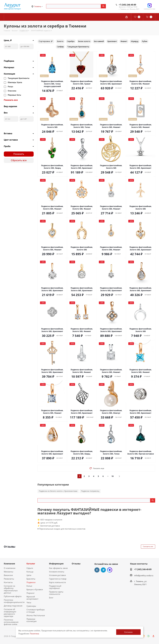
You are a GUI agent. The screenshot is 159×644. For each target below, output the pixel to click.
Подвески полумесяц (90, 491)
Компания (9, 564)
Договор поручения (13, 606)
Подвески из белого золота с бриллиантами (58, 491)
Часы (29, 602)
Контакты (8, 582)
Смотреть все (148, 547)
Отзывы (76, 564)
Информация (56, 564)
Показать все (11, 100)
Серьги (30, 568)
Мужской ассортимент (32, 598)
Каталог (31, 564)
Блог (51, 598)
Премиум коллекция (31, 620)
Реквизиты (9, 579)
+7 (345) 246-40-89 (127, 5)
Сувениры (31, 606)
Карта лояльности (57, 582)
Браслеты (31, 579)
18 (112, 476)
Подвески (31, 582)
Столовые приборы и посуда (36, 611)
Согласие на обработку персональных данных (11, 589)
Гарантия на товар (58, 579)
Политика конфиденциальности (14, 601)
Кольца (30, 572)
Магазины (9, 572)
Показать (19, 154)
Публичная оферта (13, 596)
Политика (34, 634)
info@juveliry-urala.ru (144, 575)
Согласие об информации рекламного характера (10, 613)
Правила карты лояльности (56, 593)
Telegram (103, 570)
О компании (10, 568)
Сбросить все (19, 160)
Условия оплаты (57, 572)
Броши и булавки (35, 589)
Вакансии (8, 575)
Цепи (29, 575)
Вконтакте (97, 570)
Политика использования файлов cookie (11, 622)
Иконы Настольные (36, 615)
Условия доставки (57, 575)
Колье (29, 586)
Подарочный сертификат (55, 587)
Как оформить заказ (58, 568)
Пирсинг (31, 593)
